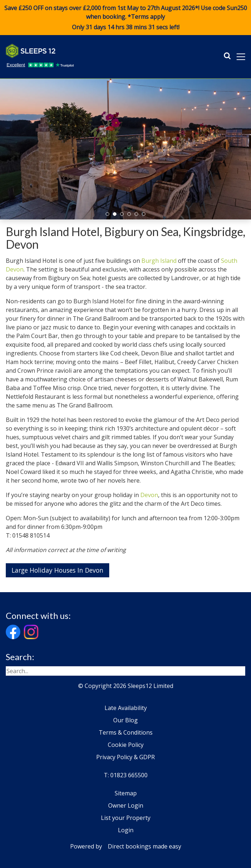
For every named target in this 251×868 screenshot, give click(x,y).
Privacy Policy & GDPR (125, 757)
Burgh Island (159, 261)
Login (126, 830)
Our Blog (125, 720)
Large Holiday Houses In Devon (58, 570)
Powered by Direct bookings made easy (126, 846)
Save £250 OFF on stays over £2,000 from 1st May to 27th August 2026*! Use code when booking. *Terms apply (125, 18)
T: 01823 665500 (126, 775)
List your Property (126, 818)
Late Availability (126, 708)
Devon (149, 495)
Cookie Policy (126, 745)
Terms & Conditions (126, 732)
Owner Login (126, 805)
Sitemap (126, 793)
